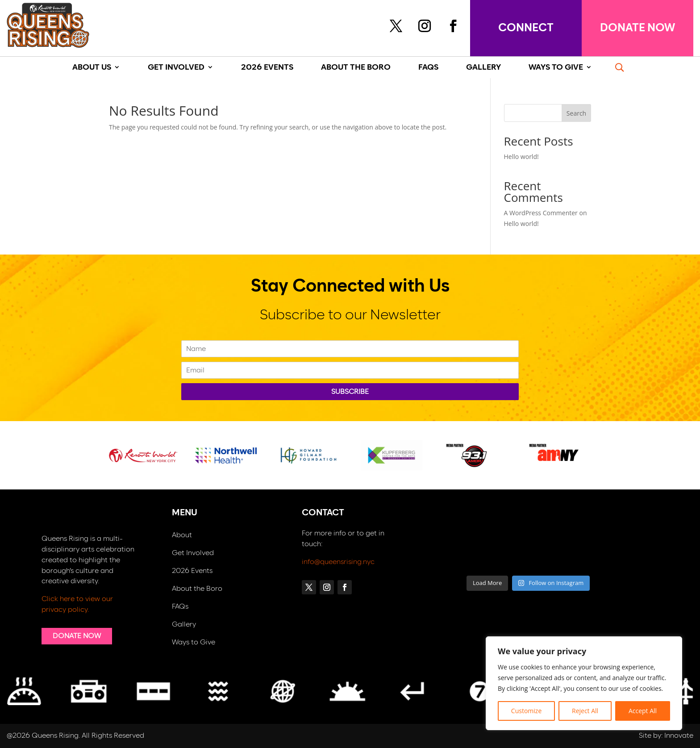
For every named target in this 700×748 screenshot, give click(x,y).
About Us (92, 68)
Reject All (585, 711)
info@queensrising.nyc (338, 562)
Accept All (643, 711)
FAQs (180, 607)
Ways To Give (556, 68)
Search (576, 113)
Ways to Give (194, 642)
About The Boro (356, 68)
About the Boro (197, 589)
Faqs (428, 68)
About (182, 535)
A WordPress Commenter (541, 213)
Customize (526, 711)
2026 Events (267, 68)
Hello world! (521, 157)
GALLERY (483, 68)
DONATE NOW (637, 28)
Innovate (679, 735)
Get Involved (176, 68)
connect (526, 28)
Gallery (184, 625)
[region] (584, 683)
